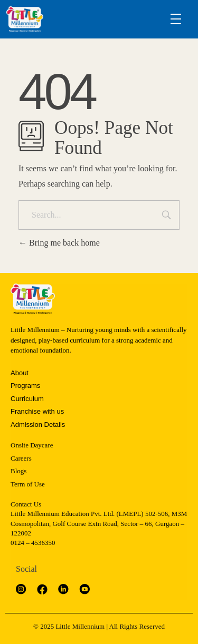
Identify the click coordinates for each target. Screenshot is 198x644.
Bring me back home (59, 243)
